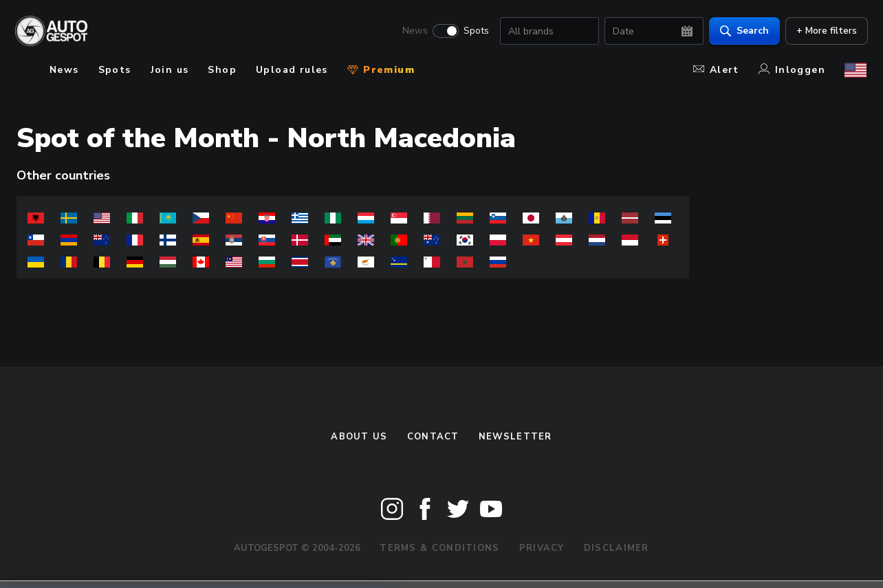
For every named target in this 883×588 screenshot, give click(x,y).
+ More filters (825, 31)
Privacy (542, 548)
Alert (716, 70)
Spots (475, 32)
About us (359, 437)
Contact (433, 437)
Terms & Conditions (439, 548)
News (414, 32)
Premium (381, 70)
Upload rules (292, 70)
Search (743, 31)
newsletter (515, 437)
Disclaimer (617, 548)
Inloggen (792, 70)
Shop (222, 70)
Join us (170, 70)
